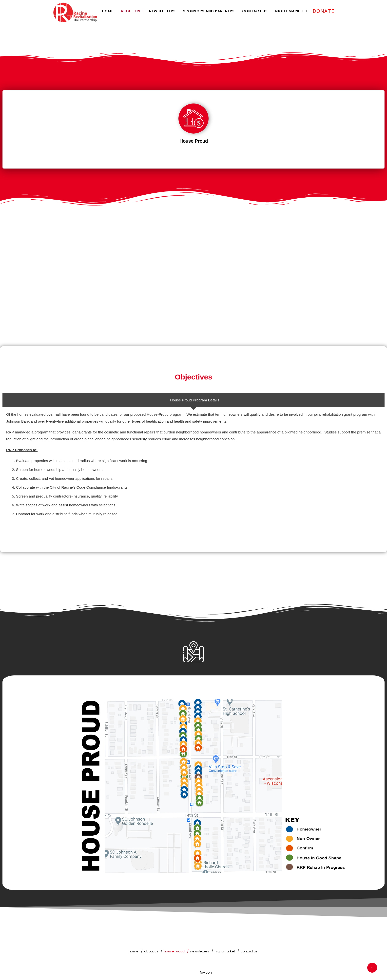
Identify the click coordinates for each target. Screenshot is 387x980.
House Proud (174, 951)
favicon (206, 972)
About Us (131, 11)
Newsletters (162, 11)
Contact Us (255, 11)
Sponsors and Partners (209, 11)
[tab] (193, 400)
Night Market (290, 11)
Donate (323, 11)
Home (108, 11)
